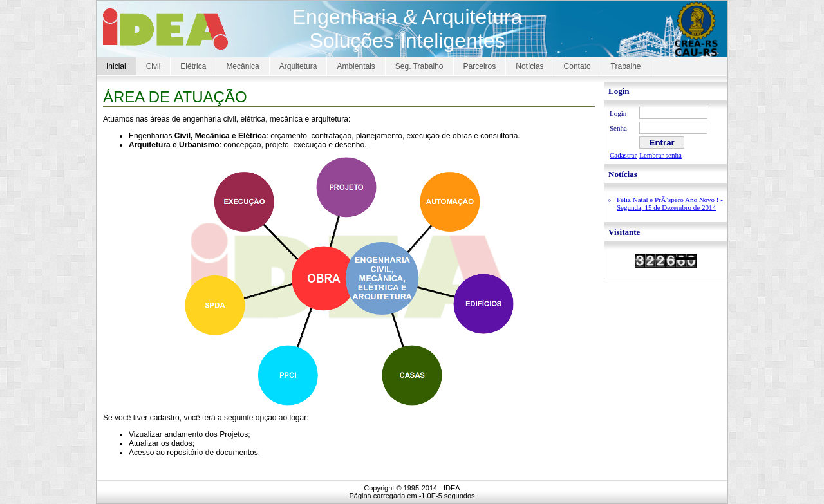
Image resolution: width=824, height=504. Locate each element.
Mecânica (242, 66)
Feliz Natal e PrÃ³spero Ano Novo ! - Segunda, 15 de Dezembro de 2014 (670, 203)
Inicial (116, 66)
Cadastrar (623, 155)
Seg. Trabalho (419, 66)
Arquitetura (298, 66)
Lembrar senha (660, 155)
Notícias (529, 66)
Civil (154, 66)
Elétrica (193, 66)
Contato (577, 66)
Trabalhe (626, 66)
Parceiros (480, 66)
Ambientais (356, 66)
